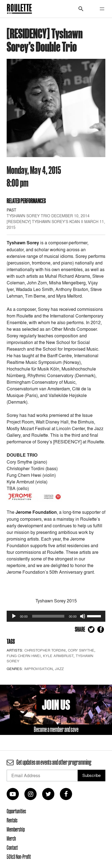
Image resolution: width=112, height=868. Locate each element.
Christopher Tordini (45, 650)
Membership (16, 829)
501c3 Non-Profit (19, 857)
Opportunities (16, 811)
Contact (12, 848)
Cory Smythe (81, 650)
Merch (11, 838)
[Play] (14, 616)
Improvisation (38, 669)
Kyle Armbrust (58, 656)
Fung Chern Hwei (24, 656)
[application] (56, 616)
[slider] (48, 616)
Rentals (12, 820)
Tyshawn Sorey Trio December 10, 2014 (48, 216)
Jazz (59, 669)
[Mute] (83, 616)
